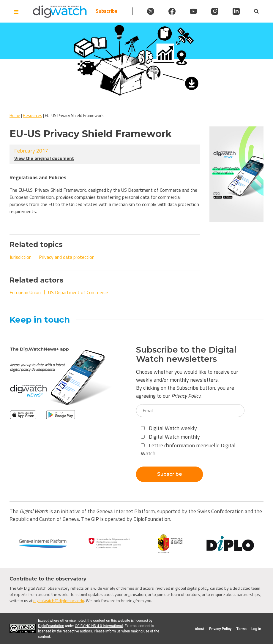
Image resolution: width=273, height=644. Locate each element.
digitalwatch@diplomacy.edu (59, 601)
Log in (256, 629)
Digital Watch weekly (169, 428)
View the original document (44, 158)
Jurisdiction (20, 257)
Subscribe (106, 11)
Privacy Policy (186, 396)
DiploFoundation (51, 626)
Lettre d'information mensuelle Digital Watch (188, 449)
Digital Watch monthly (170, 437)
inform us (113, 631)
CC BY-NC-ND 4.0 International (99, 626)
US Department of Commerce (78, 292)
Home (15, 115)
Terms (241, 629)
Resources (33, 115)
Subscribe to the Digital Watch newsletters (186, 354)
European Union (25, 292)
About (200, 629)
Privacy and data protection (67, 257)
